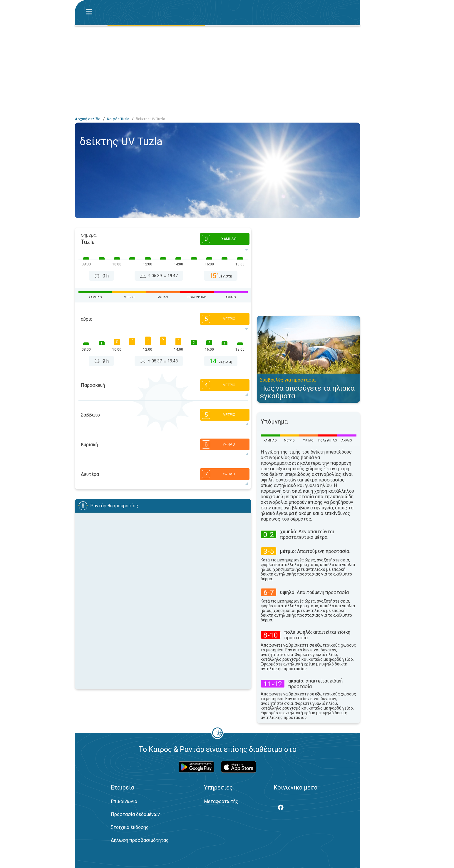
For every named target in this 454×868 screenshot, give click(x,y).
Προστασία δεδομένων (135, 814)
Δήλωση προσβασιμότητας (140, 840)
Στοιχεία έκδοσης (130, 827)
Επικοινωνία (124, 801)
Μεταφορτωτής (221, 801)
